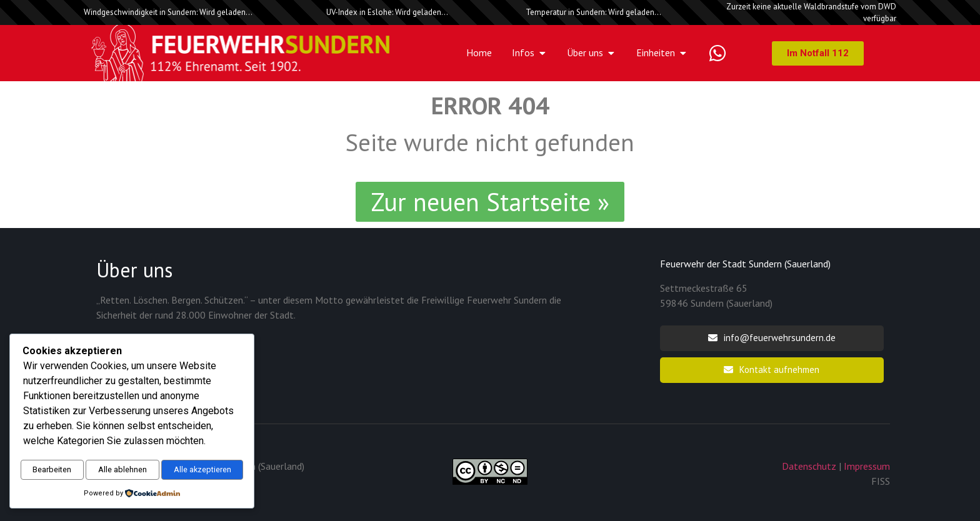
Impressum (867, 466)
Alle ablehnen (186, 441)
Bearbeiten (73, 441)
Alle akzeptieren (132, 468)
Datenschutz (809, 466)
